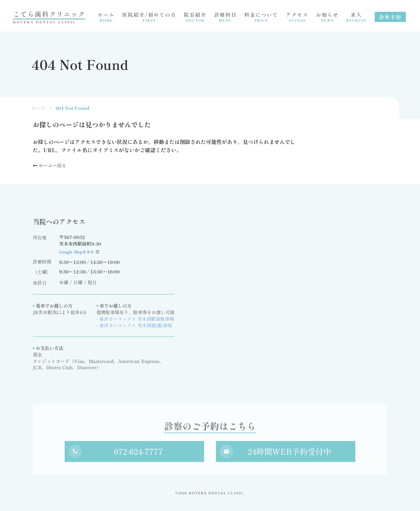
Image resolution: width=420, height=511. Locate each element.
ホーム (38, 108)
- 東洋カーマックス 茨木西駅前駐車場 (135, 321)
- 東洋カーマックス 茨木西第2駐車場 (134, 327)
